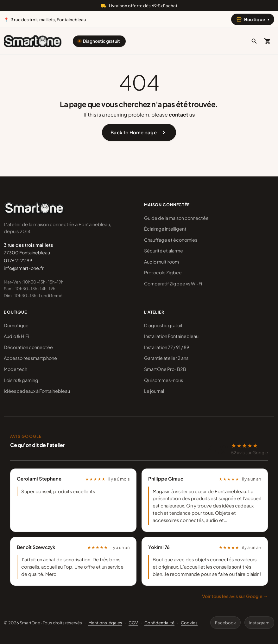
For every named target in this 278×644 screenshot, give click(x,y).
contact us (182, 115)
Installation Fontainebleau (171, 336)
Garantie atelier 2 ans (166, 358)
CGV (133, 623)
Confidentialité (159, 623)
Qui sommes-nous (164, 380)
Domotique (16, 325)
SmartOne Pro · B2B (165, 369)
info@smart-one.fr (24, 268)
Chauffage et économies (171, 240)
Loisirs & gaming (21, 380)
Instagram (259, 623)
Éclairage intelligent (165, 229)
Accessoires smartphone (30, 358)
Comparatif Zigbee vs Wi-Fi (173, 284)
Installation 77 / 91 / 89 (167, 347)
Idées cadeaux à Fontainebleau (37, 391)
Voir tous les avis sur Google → (235, 596)
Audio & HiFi (16, 336)
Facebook (225, 623)
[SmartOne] (33, 41)
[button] (254, 41)
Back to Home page (139, 132)
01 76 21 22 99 (18, 260)
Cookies (189, 623)
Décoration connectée (28, 347)
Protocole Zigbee (163, 272)
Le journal (154, 391)
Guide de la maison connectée (176, 218)
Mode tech (16, 369)
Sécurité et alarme (164, 251)
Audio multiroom (161, 262)
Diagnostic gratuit (101, 41)
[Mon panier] (268, 41)
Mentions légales (105, 623)
